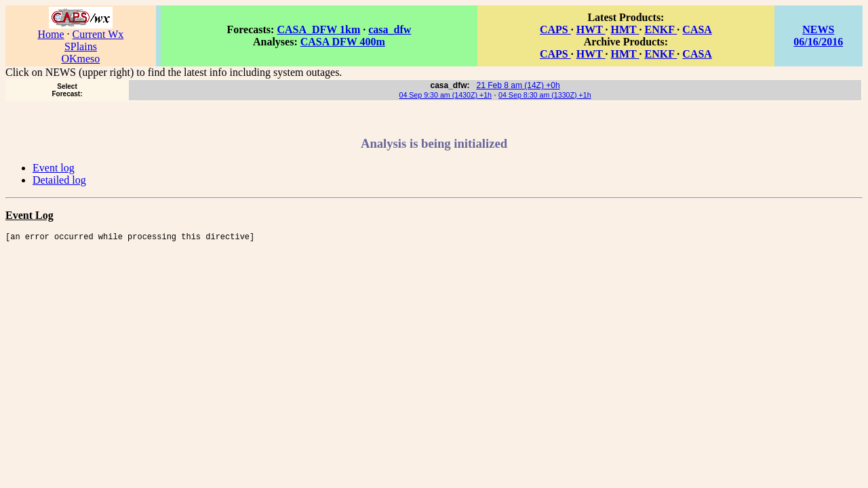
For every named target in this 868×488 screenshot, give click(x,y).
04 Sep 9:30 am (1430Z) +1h (445, 95)
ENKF (660, 29)
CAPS (555, 29)
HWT (591, 29)
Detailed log (59, 180)
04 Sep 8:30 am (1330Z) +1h (545, 95)
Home (51, 34)
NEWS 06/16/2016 (818, 36)
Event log (54, 168)
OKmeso (80, 59)
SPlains (81, 46)
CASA (697, 29)
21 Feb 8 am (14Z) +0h (518, 85)
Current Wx (98, 34)
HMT (625, 29)
